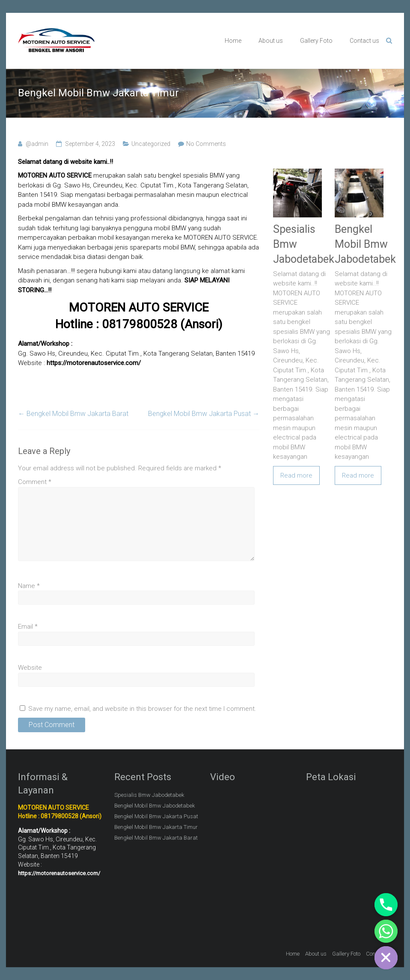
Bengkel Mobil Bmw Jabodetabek (365, 244)
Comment (35, 482)
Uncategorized (151, 144)
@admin (37, 144)
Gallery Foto (316, 41)
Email (28, 627)
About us (271, 41)
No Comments (206, 144)
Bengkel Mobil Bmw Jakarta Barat (73, 414)
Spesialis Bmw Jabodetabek (149, 795)
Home (233, 41)
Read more (296, 475)
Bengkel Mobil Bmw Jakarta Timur (156, 827)
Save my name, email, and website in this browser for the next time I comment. (142, 709)
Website (30, 668)
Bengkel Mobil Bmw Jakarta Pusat (204, 414)
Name (29, 586)
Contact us (364, 41)
